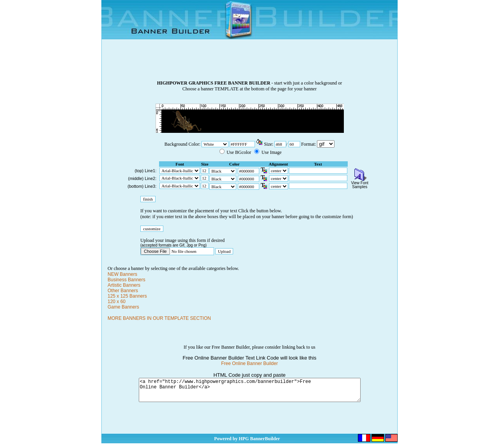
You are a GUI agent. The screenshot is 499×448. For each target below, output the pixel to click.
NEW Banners (122, 274)
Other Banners (123, 291)
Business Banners (127, 280)
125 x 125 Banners (127, 296)
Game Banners (123, 307)
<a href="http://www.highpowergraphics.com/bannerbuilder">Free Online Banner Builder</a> (250, 392)
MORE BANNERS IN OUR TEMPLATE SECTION (159, 318)
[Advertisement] (249, 63)
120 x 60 (117, 302)
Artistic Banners (124, 285)
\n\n (326, 144)
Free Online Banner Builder (249, 363)
